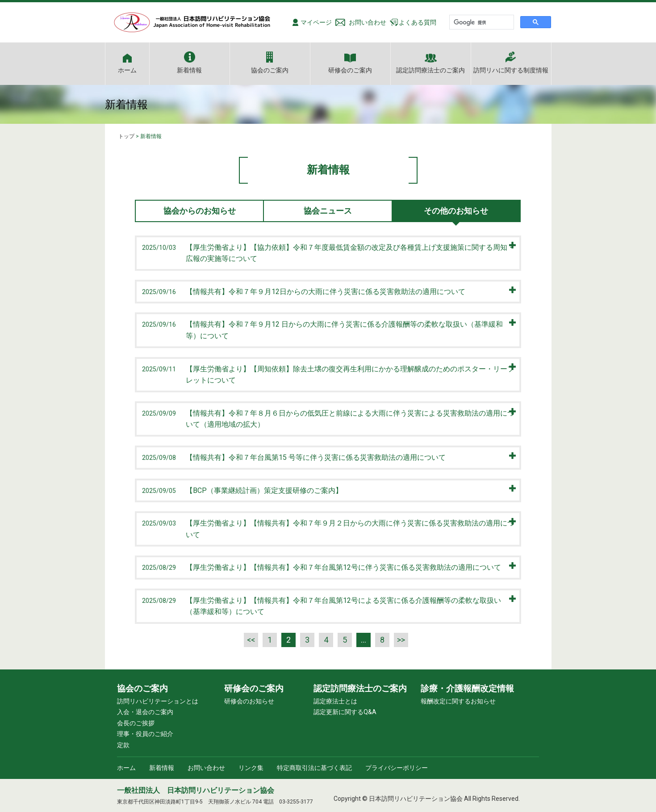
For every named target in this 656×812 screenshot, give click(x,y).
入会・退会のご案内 (145, 712)
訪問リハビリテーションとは (158, 701)
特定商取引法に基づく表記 (314, 768)
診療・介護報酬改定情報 (467, 688)
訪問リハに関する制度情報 (511, 70)
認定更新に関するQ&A (345, 712)
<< (251, 640)
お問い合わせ (368, 22)
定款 (123, 745)
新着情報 (189, 70)
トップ (126, 136)
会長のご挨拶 (136, 723)
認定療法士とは (335, 701)
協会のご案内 (270, 70)
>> (401, 640)
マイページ (316, 22)
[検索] (481, 22)
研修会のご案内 (350, 70)
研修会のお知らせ (249, 701)
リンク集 (251, 768)
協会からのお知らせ (200, 211)
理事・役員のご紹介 (145, 734)
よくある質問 (418, 22)
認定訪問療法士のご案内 (430, 70)
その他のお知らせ (456, 211)
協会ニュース (328, 211)
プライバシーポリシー (397, 768)
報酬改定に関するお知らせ (458, 701)
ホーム (127, 70)
